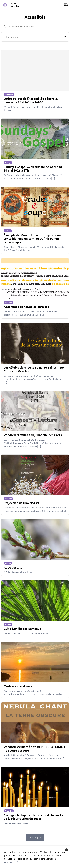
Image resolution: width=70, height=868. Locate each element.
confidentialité (11, 862)
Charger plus (35, 837)
